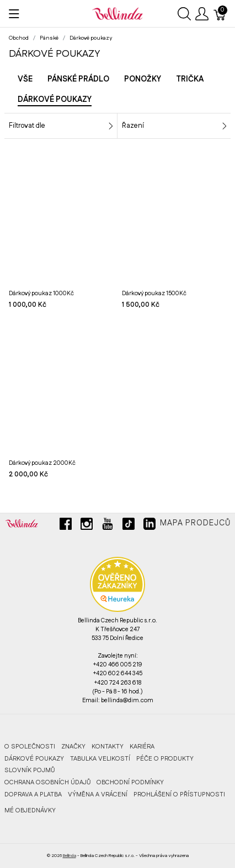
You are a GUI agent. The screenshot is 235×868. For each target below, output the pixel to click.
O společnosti (30, 747)
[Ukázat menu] (14, 14)
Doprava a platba (33, 794)
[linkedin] (149, 528)
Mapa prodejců (195, 523)
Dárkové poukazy (34, 759)
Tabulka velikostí (100, 759)
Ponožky (143, 79)
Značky (73, 747)
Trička (190, 79)
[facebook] (66, 528)
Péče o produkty (165, 759)
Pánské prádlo (78, 79)
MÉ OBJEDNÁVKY (30, 810)
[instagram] (87, 528)
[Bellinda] (117, 13)
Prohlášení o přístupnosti (179, 794)
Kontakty (108, 747)
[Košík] (220, 14)
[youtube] (108, 528)
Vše (25, 79)
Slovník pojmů (30, 770)
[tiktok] (129, 528)
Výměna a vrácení (98, 794)
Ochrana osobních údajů (47, 782)
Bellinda (70, 856)
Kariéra (142, 747)
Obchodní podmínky (130, 782)
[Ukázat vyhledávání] (184, 14)
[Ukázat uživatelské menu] (202, 14)
